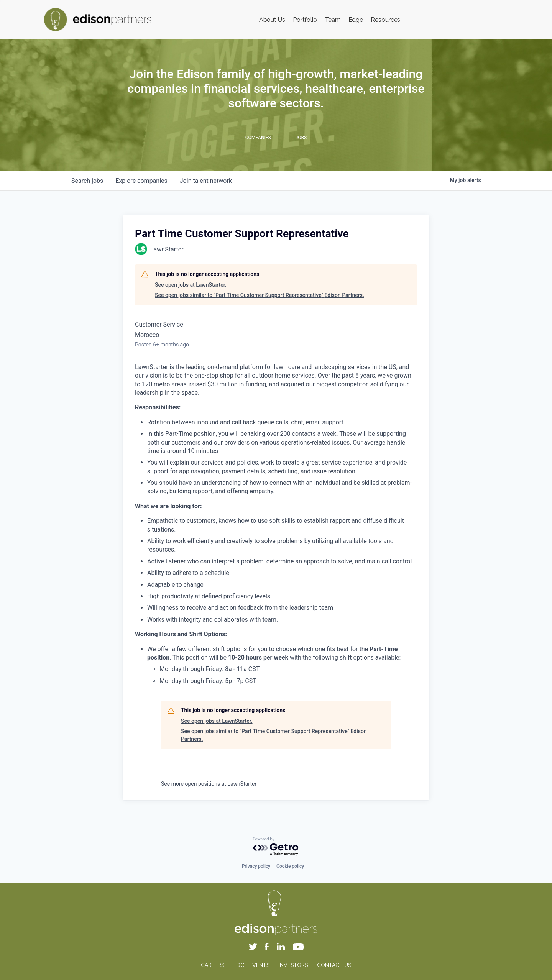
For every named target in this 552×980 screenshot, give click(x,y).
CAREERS (213, 965)
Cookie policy (290, 866)
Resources (385, 20)
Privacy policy (256, 866)
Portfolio (305, 20)
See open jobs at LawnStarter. (191, 285)
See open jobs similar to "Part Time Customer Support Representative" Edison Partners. (260, 295)
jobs (87, 181)
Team (333, 20)
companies (141, 181)
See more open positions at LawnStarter (209, 784)
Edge (356, 20)
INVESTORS (293, 965)
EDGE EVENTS (251, 965)
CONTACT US (334, 965)
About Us (272, 20)
